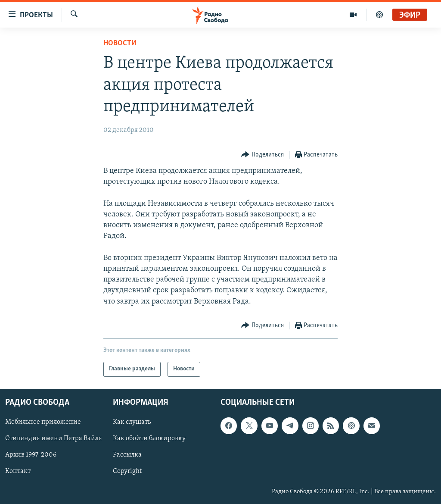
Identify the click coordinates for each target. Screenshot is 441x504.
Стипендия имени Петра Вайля (54, 438)
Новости (120, 43)
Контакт (18, 471)
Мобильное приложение (43, 422)
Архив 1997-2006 (31, 455)
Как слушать (132, 422)
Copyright (127, 471)
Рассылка (127, 455)
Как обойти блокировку (149, 438)
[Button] (262, 155)
